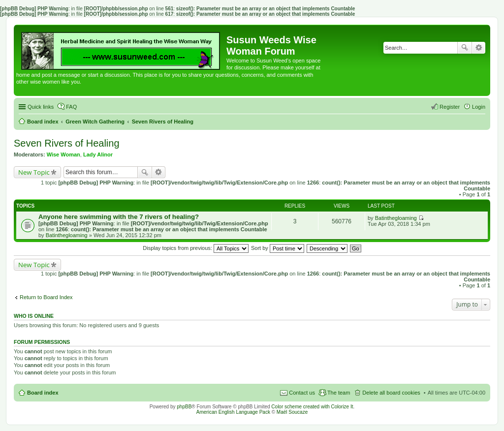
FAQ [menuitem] (71, 107)
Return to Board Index (46, 297)
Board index (43, 393)
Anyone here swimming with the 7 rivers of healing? (119, 217)
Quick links (41, 107)
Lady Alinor (98, 154)
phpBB (184, 407)
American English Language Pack (233, 412)
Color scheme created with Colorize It (312, 407)
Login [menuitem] (479, 107)
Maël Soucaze (292, 412)
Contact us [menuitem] (302, 393)
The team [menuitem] (339, 393)
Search (465, 48)
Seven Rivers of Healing (67, 143)
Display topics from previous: (196, 248)
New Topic (34, 172)
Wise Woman (63, 154)
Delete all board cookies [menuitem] (391, 393)
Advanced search (479, 48)
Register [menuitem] (450, 107)
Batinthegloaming (67, 235)
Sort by (278, 248)
